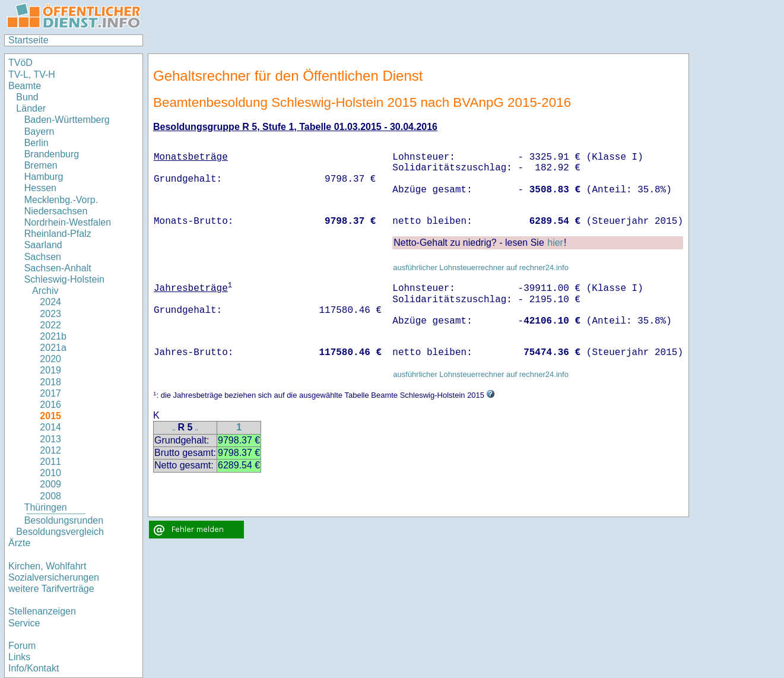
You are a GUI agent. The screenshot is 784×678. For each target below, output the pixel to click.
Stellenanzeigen (42, 611)
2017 (50, 393)
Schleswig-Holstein (64, 279)
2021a (53, 348)
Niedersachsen (56, 211)
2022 (50, 325)
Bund (27, 97)
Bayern (39, 132)
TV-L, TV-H (32, 75)
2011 (50, 462)
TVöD (20, 63)
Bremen (41, 165)
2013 (50, 439)
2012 (50, 450)
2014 (50, 427)
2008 (50, 496)
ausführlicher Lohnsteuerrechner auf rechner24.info (481, 267)
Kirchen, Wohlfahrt (47, 566)
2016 (50, 405)
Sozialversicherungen (54, 577)
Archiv (45, 291)
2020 (50, 359)
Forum (22, 646)
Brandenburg (52, 154)
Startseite (28, 40)
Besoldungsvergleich (60, 532)
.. (174, 428)
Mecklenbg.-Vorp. (61, 200)
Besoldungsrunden (64, 520)
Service (24, 623)
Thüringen (46, 507)
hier (555, 243)
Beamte (25, 86)
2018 (50, 382)
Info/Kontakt (34, 668)
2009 (50, 484)
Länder (31, 108)
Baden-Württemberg (67, 120)
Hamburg (44, 177)
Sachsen (43, 257)
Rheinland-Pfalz (58, 234)
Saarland (43, 245)
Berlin (36, 143)
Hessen (40, 188)
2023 (50, 314)
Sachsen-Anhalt (58, 268)
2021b (53, 336)
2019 (50, 370)
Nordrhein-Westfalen (68, 222)
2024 (50, 302)
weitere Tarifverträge (51, 589)
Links (19, 657)
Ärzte (19, 543)
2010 (50, 473)
